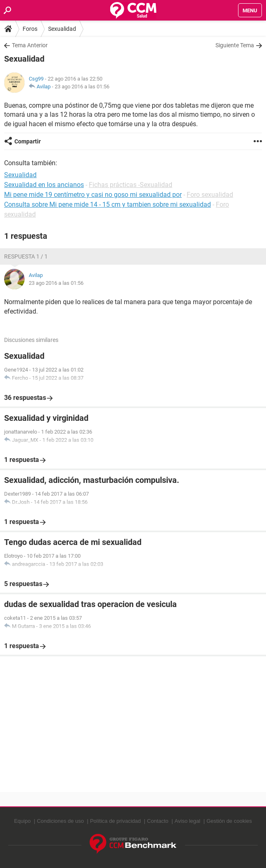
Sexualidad (62, 29)
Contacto (158, 821)
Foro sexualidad (210, 195)
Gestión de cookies (229, 821)
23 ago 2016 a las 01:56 (82, 87)
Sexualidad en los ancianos (44, 185)
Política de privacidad (116, 821)
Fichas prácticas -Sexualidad (131, 185)
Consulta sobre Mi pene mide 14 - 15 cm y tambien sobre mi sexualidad (108, 204)
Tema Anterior (30, 45)
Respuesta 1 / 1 (26, 256)
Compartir (28, 141)
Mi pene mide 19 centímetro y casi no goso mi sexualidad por (93, 195)
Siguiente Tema (235, 45)
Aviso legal (188, 821)
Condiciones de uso (60, 821)
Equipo (22, 821)
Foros (30, 29)
